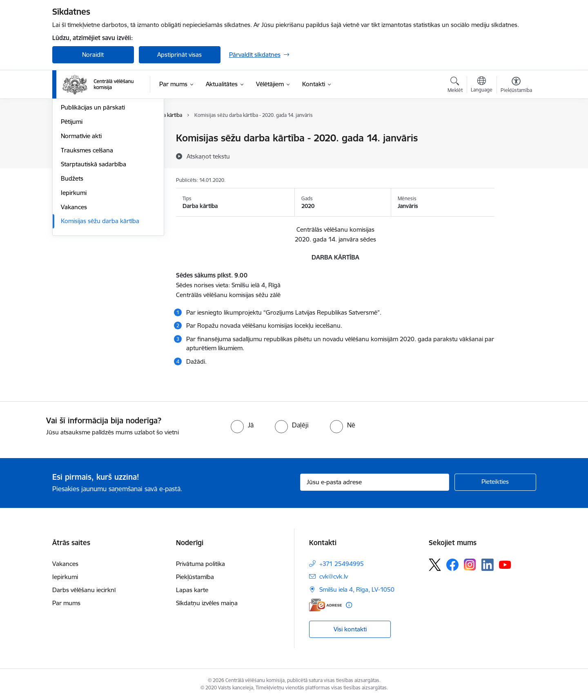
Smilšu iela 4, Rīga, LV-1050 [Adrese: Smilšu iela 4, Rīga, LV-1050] (357, 589)
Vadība (70, 139)
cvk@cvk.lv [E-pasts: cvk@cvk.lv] (334, 576)
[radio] (242, 425)
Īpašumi (72, 167)
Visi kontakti (350, 629)
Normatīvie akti (81, 224)
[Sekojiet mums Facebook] (452, 565)
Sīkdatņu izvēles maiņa (207, 603)
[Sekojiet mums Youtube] (505, 564)
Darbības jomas (82, 153)
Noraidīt (93, 55)
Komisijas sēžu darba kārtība (100, 309)
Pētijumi (72, 209)
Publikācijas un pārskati (93, 196)
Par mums (66, 603)
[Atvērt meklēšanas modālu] (455, 86)
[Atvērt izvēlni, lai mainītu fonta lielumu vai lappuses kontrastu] (516, 86)
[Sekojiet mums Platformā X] (435, 565)
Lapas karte (192, 590)
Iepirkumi (74, 281)
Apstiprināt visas (179, 55)
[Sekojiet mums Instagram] (470, 565)
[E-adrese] (325, 605)
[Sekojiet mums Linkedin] (488, 565)
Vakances (74, 295)
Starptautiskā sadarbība (94, 252)
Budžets (72, 266)
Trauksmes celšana (87, 238)
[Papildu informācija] (349, 605)
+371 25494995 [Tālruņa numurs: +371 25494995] (342, 564)
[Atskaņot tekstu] (208, 156)
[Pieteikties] (495, 482)
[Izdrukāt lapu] (516, 135)
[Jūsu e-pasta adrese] (375, 482)
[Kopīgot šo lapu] (516, 155)
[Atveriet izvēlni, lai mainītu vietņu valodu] (482, 85)
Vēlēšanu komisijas (87, 181)
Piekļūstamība (195, 577)
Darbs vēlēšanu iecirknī (84, 590)
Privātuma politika (200, 564)
